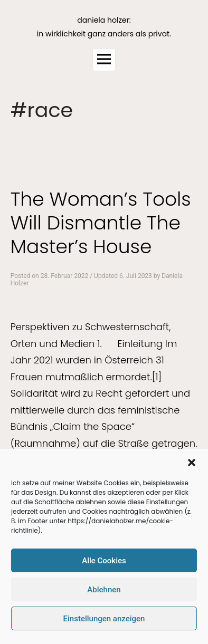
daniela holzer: (104, 20)
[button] (192, 463)
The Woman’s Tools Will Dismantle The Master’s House (101, 223)
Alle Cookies (104, 561)
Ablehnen (104, 590)
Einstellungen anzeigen (104, 619)
